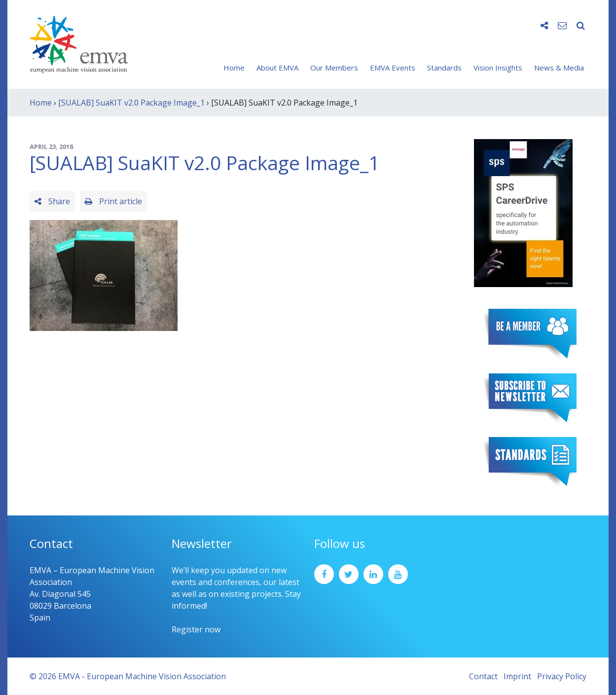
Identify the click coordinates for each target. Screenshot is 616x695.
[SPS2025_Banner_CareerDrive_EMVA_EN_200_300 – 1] (523, 212)
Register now (196, 629)
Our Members (334, 68)
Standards (444, 68)
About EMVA (277, 68)
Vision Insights (498, 68)
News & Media (559, 68)
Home (234, 68)
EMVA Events (393, 68)
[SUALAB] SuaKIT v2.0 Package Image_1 (131, 103)
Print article (113, 201)
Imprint (517, 676)
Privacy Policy (562, 676)
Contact (483, 676)
